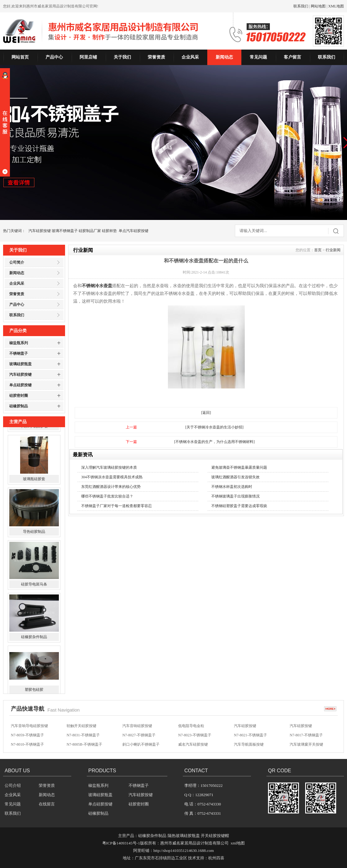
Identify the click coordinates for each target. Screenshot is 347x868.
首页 (318, 250)
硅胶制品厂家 (90, 231)
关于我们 (122, 57)
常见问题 (258, 57)
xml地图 (238, 843)
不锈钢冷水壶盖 (97, 286)
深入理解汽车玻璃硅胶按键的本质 (109, 467)
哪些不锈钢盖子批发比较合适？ (107, 496)
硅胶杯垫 (109, 231)
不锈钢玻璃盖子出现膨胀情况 (235, 496)
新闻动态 (224, 57)
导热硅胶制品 (34, 580)
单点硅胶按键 (20, 385)
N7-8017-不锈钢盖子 (306, 743)
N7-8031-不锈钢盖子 (83, 743)
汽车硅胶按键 (40, 231)
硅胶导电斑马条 (34, 632)
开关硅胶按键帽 (215, 836)
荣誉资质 (156, 57)
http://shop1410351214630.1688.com (184, 850)
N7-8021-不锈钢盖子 (250, 743)
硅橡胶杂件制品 (34, 685)
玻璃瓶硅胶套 (34, 527)
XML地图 (336, 6)
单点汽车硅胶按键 (134, 231)
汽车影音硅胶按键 (193, 725)
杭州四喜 (216, 858)
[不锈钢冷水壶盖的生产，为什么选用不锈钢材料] (214, 442)
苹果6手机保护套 (34, 474)
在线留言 (47, 804)
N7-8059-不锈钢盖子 (27, 743)
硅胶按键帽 (132, 725)
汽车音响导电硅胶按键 (29, 734)
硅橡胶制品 (19, 406)
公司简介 (17, 262)
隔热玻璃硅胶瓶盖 (184, 836)
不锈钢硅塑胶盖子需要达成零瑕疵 (239, 506)
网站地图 (318, 6)
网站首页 (20, 57)
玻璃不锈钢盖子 (65, 231)
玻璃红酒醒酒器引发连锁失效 (235, 477)
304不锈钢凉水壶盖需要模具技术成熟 (112, 477)
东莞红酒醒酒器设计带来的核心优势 (111, 487)
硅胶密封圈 (19, 396)
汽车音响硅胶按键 (81, 725)
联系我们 (301, 6)
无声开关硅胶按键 (305, 725)
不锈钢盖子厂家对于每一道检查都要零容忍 (116, 506)
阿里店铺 (88, 57)
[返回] (206, 413)
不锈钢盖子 (19, 353)
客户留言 (292, 57)
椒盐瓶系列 (19, 343)
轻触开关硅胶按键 (81, 734)
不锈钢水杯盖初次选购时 (232, 487)
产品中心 (54, 57)
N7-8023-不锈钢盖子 (195, 743)
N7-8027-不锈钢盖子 (139, 743)
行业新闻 (333, 250)
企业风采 (190, 57)
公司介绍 (13, 785)
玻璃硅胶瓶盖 (20, 364)
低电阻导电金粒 (191, 734)
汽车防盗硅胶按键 (249, 725)
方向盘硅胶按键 (24, 725)
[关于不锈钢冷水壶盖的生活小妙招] (214, 427)
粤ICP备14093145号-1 (121, 843)
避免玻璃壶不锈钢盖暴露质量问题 (239, 467)
